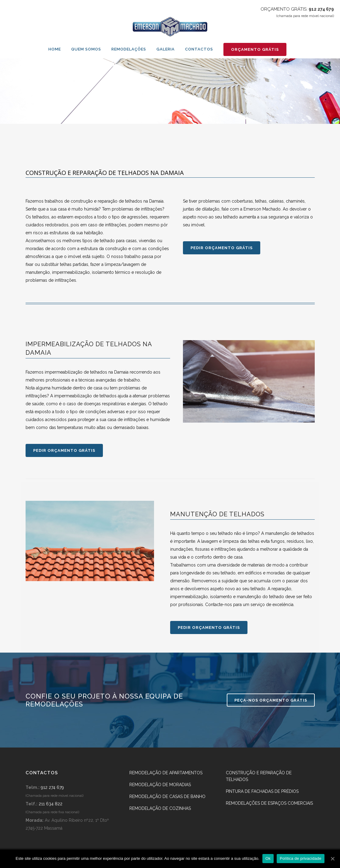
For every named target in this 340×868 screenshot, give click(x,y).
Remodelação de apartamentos (166, 773)
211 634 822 (51, 804)
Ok (268, 858)
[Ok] (332, 859)
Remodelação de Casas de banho (167, 797)
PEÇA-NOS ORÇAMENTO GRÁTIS (271, 700)
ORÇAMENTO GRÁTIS (255, 49)
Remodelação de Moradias (160, 785)
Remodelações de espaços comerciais (269, 803)
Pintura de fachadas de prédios (262, 791)
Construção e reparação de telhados (259, 776)
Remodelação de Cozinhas (160, 808)
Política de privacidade (301, 858)
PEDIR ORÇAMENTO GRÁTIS (222, 248)
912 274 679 (321, 9)
